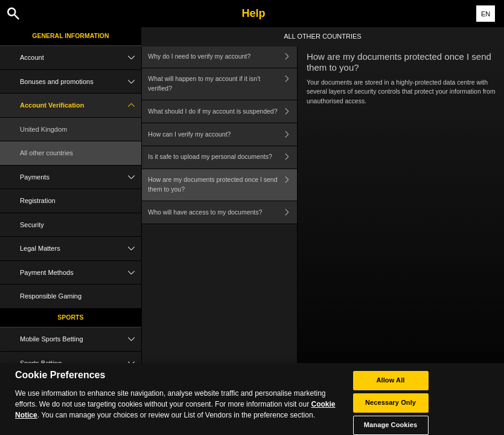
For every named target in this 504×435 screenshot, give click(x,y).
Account (81, 58)
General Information (70, 36)
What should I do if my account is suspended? (222, 111)
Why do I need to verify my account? (222, 56)
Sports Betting (81, 363)
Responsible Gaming (51, 296)
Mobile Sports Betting (81, 339)
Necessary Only (391, 407)
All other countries (46, 153)
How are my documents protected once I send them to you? (222, 185)
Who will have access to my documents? (222, 212)
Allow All (390, 384)
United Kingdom (43, 129)
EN (486, 14)
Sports (70, 317)
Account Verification (81, 105)
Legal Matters (81, 249)
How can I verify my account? (222, 134)
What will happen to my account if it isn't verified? (222, 84)
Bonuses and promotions (81, 82)
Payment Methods (81, 273)
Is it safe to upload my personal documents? (222, 157)
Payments (81, 177)
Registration (38, 201)
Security (32, 225)
